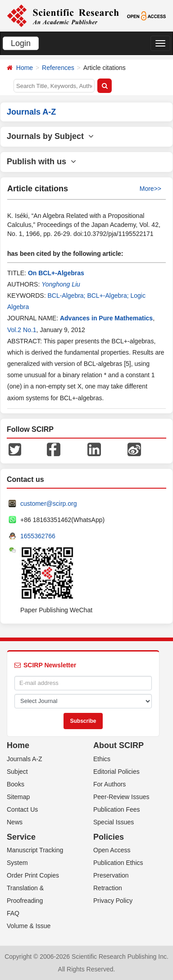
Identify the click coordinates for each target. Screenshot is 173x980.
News (15, 822)
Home (25, 68)
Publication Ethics (118, 863)
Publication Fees (117, 809)
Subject (17, 772)
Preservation (111, 875)
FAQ (13, 913)
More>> (150, 189)
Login (21, 43)
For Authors (109, 784)
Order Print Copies (33, 875)
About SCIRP (118, 745)
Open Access (112, 850)
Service (21, 837)
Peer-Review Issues (121, 797)
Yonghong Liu (61, 284)
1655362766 (38, 536)
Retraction (108, 888)
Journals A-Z (25, 759)
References (58, 68)
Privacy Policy (113, 901)
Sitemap (18, 797)
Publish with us (41, 162)
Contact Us (22, 809)
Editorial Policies (116, 772)
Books (16, 784)
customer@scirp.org (48, 504)
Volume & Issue (29, 926)
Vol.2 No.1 (22, 330)
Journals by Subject (50, 136)
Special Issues (114, 822)
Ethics (102, 759)
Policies (109, 837)
